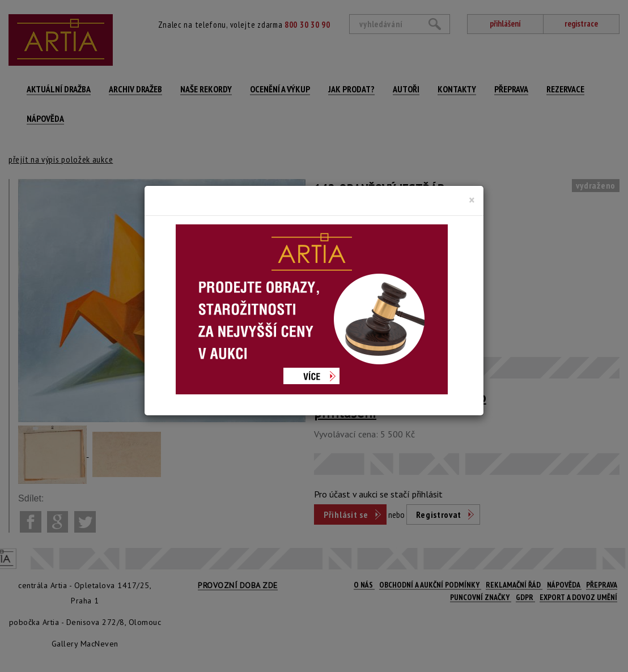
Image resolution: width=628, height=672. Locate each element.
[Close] (472, 200)
